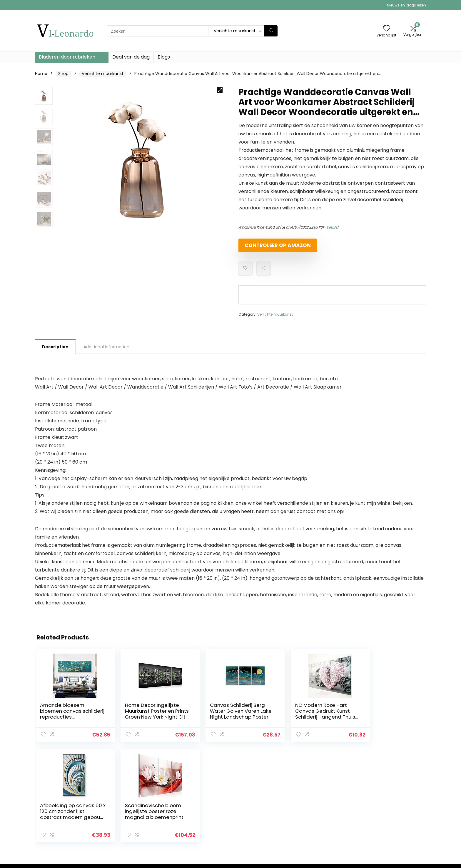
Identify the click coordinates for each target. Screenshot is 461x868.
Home (41, 74)
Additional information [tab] (106, 352)
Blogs (164, 57)
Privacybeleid (381, 799)
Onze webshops (320, 823)
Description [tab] (55, 352)
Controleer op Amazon (272, 248)
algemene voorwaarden (392, 807)
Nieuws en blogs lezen (406, 5)
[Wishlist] (387, 29)
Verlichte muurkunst (103, 74)
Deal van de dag (131, 57)
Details (332, 227)
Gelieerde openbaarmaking (395, 815)
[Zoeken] (271, 31)
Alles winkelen (318, 807)
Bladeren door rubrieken (67, 57)
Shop (63, 74)
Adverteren (315, 832)
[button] (220, 90)
